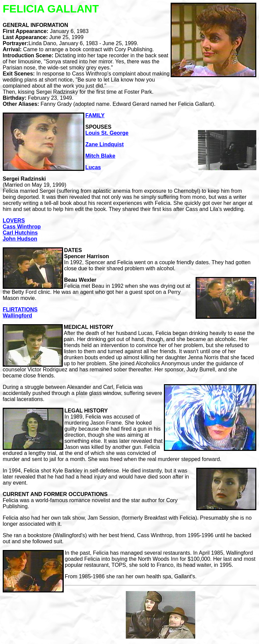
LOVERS (14, 221)
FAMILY (95, 115)
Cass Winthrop (22, 227)
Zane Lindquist (105, 144)
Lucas (93, 167)
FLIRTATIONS (20, 310)
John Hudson (20, 239)
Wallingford (17, 316)
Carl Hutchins (20, 233)
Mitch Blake (100, 156)
